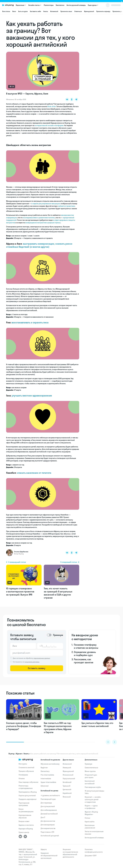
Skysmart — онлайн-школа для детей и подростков (93, 799)
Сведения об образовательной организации (49, 856)
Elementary (45, 771)
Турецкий (67, 786)
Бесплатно (60, 5)
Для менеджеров (48, 825)
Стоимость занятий (26, 767)
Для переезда (46, 803)
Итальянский (68, 775)
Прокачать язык (66, 11)
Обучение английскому (50, 764)
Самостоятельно (91, 768)
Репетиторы (49, 5)
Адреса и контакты (26, 825)
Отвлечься (78, 11)
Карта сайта (90, 822)
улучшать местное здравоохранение (32, 396)
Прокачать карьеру (103, 11)
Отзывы (22, 778)
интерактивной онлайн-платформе (49, 125)
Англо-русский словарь (76, 5)
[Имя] (23, 646)
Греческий (67, 789)
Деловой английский (49, 814)
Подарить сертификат (28, 799)
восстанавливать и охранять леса (30, 322)
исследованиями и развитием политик (39, 218)
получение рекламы (32, 662)
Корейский (67, 793)
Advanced (45, 786)
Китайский (67, 782)
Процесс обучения (26, 771)
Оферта (44, 849)
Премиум (89, 764)
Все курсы (23, 764)
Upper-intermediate (48, 782)
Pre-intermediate (47, 775)
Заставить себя (35, 11)
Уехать (46, 11)
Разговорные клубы (93, 787)
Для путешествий (48, 806)
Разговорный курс (48, 799)
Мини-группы (90, 771)
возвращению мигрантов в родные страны (43, 223)
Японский (67, 797)
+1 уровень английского (50, 795)
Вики (14, 11)
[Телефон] (50, 646)
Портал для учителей (27, 796)
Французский (89, 11)
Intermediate (46, 779)
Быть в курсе (23, 11)
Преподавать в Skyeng (28, 792)
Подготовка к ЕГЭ (47, 832)
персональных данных (42, 658)
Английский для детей (50, 836)
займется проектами (66, 206)
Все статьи (6, 11)
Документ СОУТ (91, 856)
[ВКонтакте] (20, 836)
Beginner (44, 768)
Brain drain (52, 106)
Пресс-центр (24, 832)
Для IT (43, 817)
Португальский (69, 779)
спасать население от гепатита (34, 473)
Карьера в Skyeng (26, 829)
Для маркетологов (48, 828)
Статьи (87, 818)
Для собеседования (49, 810)
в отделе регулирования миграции (46, 204)
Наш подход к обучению (28, 782)
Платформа (23, 775)
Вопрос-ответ (24, 821)
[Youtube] (25, 836)
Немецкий (67, 768)
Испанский (54, 11)
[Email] (37, 653)
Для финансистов (48, 821)
